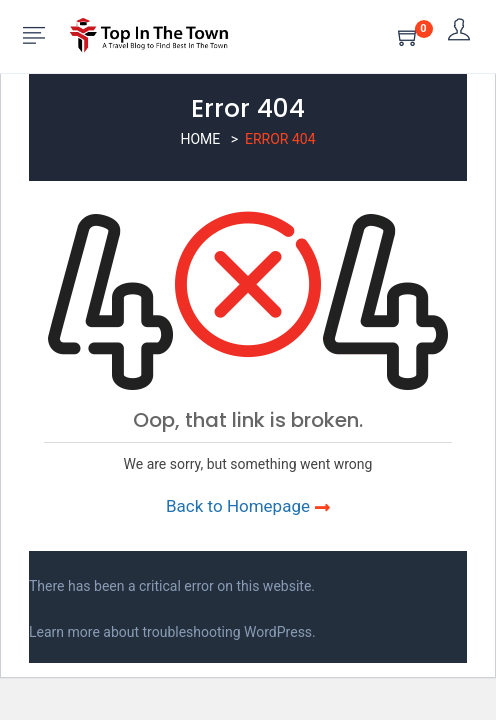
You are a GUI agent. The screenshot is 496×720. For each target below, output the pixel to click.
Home (200, 139)
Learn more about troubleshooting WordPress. (172, 632)
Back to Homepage (248, 506)
